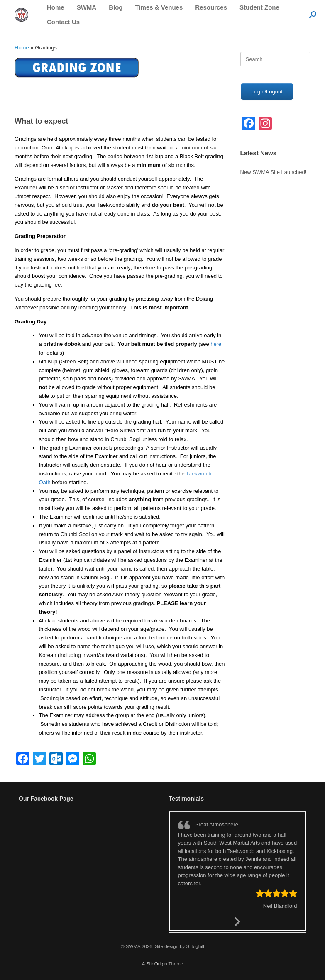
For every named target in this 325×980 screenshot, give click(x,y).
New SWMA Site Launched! (274, 172)
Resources (211, 7)
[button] (313, 15)
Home (56, 7)
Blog (116, 7)
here (216, 344)
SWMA (87, 7)
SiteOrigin (157, 964)
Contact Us (63, 22)
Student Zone (259, 7)
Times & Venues (159, 7)
